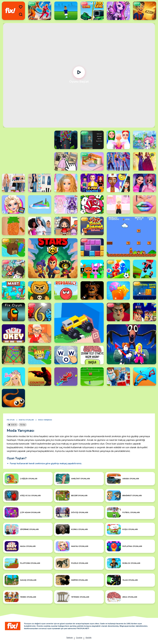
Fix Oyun (11, 420)
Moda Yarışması (45, 420)
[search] (21, 14)
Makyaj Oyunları (26, 420)
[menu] (21, 7)
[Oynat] (79, 72)
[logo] (10, 11)
